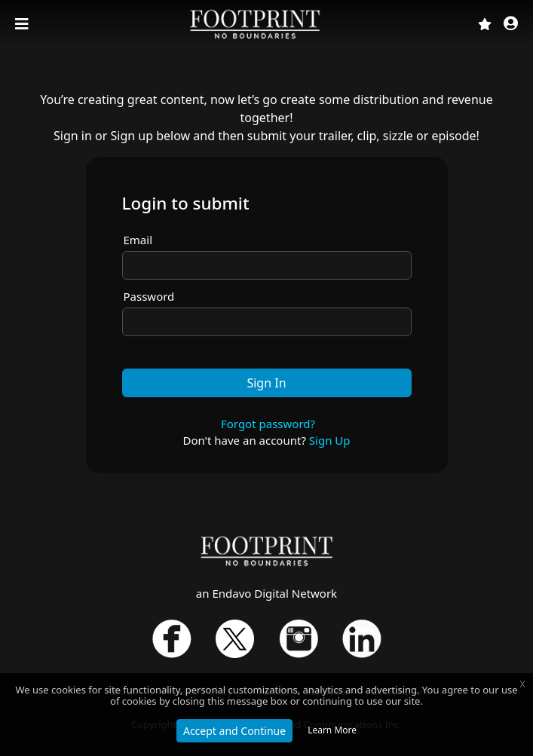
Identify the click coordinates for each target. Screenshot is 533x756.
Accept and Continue (234, 731)
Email (138, 240)
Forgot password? (268, 424)
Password (149, 296)
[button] (511, 24)
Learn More (332, 730)
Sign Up (330, 440)
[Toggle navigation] (23, 24)
